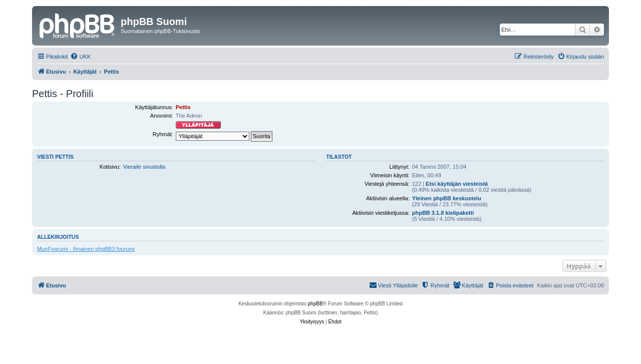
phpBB (315, 304)
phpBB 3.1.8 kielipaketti (443, 213)
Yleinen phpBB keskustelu (447, 198)
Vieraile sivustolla (144, 167)
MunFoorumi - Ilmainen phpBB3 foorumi (86, 249)
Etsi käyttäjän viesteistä (457, 184)
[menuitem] (80, 57)
